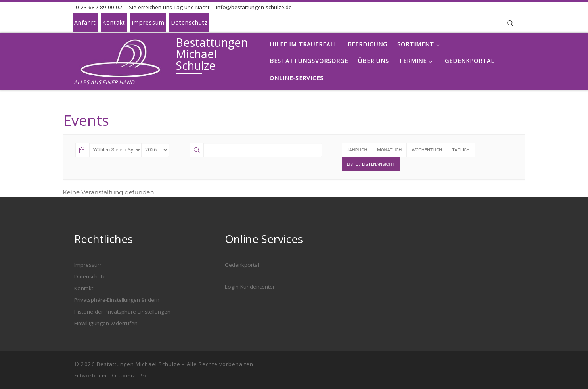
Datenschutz (90, 276)
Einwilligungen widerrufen (106, 323)
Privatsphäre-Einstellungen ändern (117, 300)
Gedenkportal (242, 265)
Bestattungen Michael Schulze (139, 364)
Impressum (88, 265)
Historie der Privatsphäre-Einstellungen (122, 312)
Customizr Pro (130, 375)
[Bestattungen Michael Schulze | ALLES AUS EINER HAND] (124, 55)
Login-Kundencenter (250, 287)
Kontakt (84, 288)
